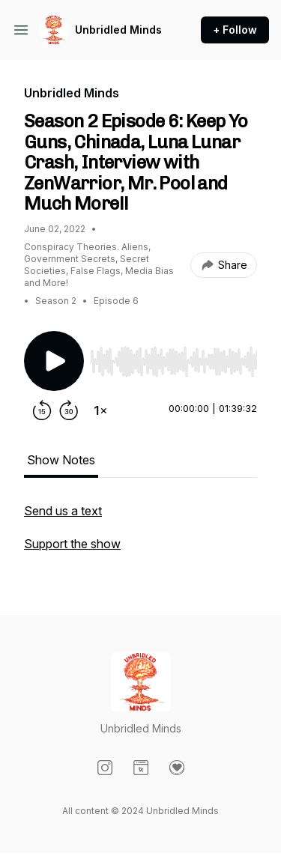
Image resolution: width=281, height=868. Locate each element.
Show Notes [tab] (61, 460)
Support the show (72, 544)
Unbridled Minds (118, 30)
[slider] (173, 362)
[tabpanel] (140, 535)
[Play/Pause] (54, 361)
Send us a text (63, 511)
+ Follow (235, 30)
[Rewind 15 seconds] (42, 410)
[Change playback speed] (100, 410)
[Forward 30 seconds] (69, 410)
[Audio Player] (173, 357)
